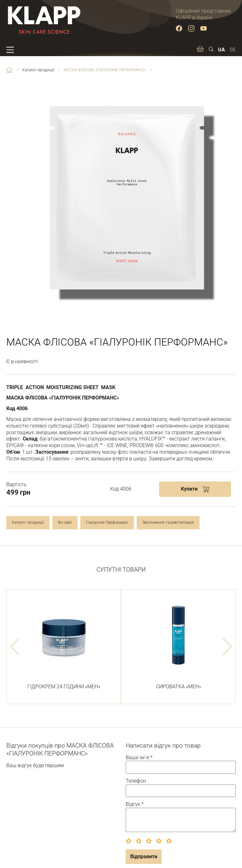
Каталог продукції (28, 522)
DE (233, 50)
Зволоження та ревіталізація (168, 522)
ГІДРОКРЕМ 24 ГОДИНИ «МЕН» (64, 643)
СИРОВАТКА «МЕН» (178, 643)
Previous (14, 647)
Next (228, 647)
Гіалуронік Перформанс (107, 522)
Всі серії (65, 522)
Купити (189, 489)
